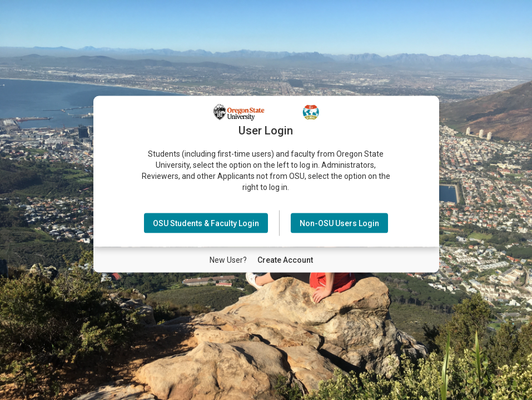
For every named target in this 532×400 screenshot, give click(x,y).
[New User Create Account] (285, 259)
